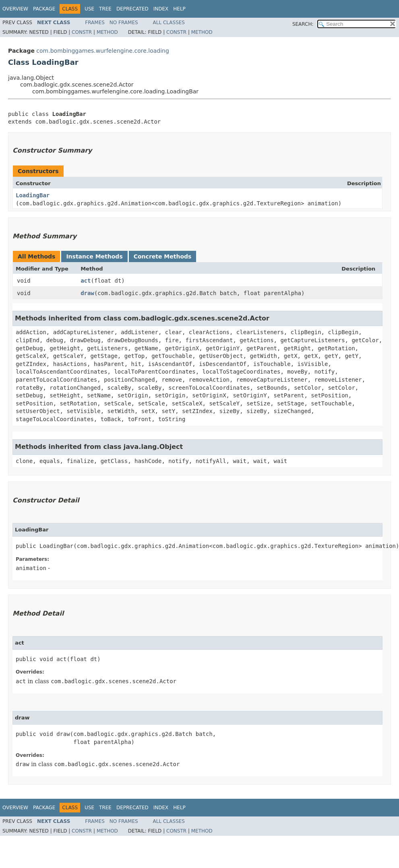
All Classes (169, 23)
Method (107, 32)
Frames (95, 23)
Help (179, 9)
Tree (105, 9)
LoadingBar (33, 195)
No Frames (124, 23)
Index (161, 9)
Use (89, 9)
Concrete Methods (163, 256)
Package (44, 9)
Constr (82, 32)
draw (87, 293)
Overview (15, 9)
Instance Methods (94, 256)
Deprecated (132, 9)
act (86, 281)
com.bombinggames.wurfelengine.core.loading (103, 51)
